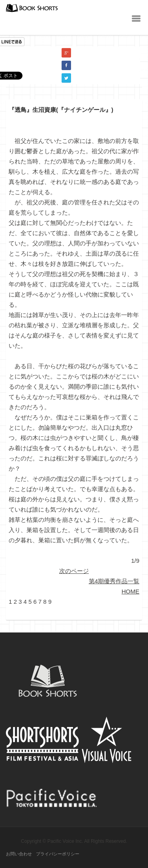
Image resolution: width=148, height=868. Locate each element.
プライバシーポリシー (58, 854)
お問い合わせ (19, 854)
